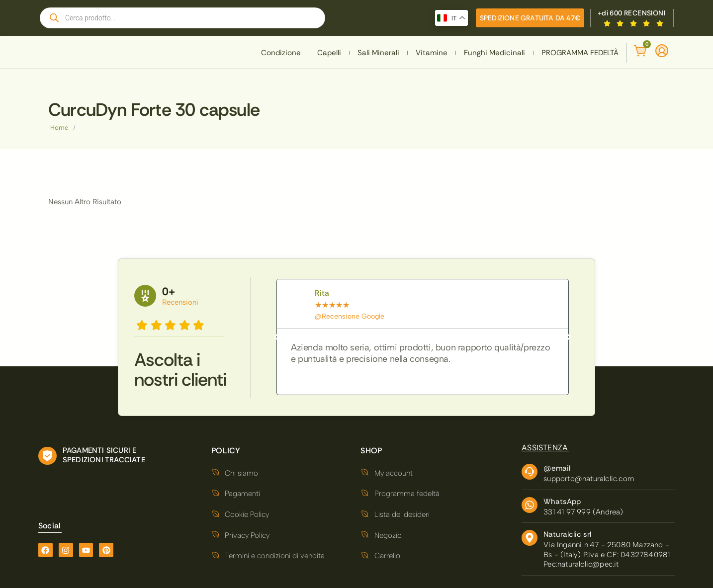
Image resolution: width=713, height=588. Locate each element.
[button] (276, 337)
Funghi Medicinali (494, 53)
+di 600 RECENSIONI (631, 13)
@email (557, 468)
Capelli (329, 53)
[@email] (530, 472)
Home (59, 127)
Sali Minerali (378, 53)
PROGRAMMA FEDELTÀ (580, 53)
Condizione (281, 53)
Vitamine (432, 53)
